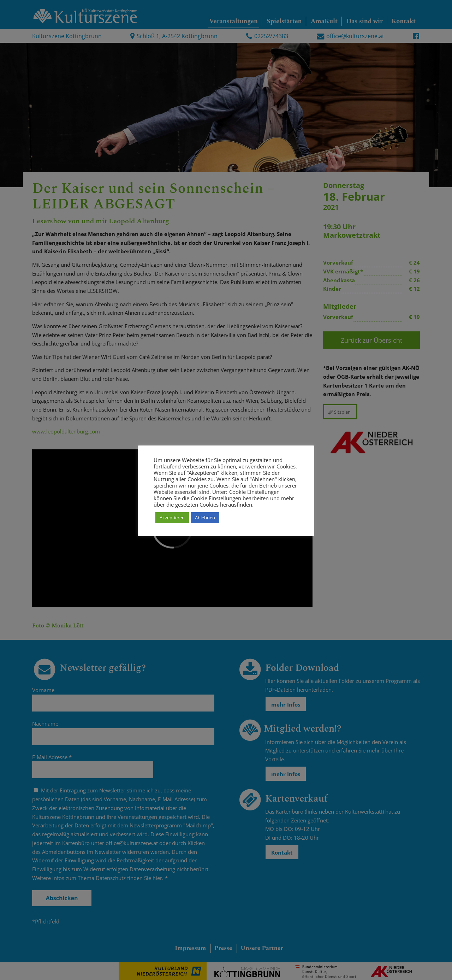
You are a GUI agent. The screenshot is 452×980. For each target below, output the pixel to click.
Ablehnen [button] (205, 518)
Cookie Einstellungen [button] (254, 492)
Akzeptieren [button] (172, 518)
